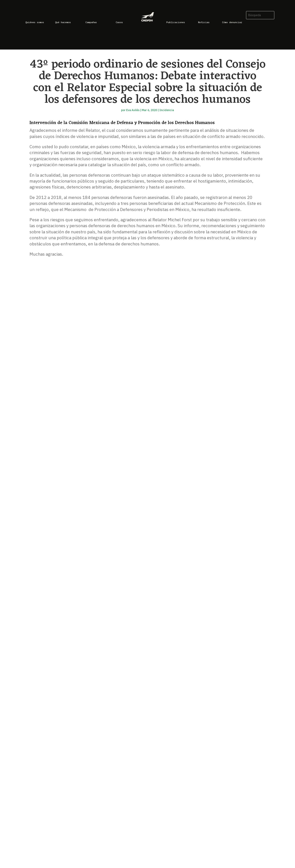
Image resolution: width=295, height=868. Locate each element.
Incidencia (167, 110)
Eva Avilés (133, 110)
